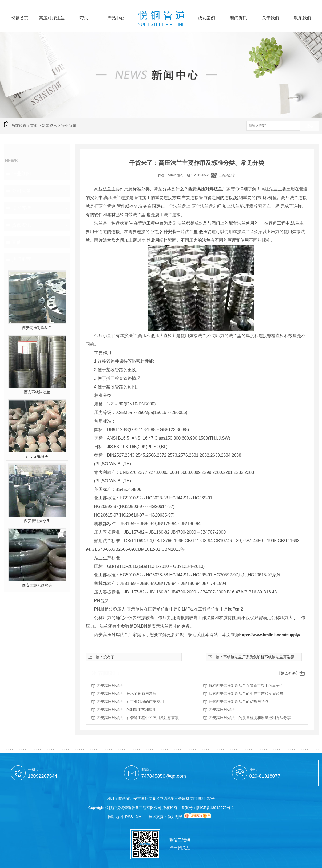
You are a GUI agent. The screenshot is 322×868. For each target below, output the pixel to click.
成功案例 (206, 18)
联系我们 (303, 18)
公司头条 (21, 191)
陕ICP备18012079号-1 (215, 808)
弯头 (84, 18)
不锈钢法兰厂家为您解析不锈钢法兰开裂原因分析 (264, 657)
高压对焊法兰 (52, 18)
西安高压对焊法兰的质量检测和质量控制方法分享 (250, 718)
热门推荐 (21, 259)
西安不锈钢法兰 (37, 392)
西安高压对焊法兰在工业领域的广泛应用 (130, 702)
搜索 (309, 126)
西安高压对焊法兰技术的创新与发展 (126, 694)
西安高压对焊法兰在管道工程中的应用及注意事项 (138, 718)
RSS (130, 817)
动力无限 (175, 817)
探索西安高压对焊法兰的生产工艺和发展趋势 (246, 694)
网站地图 (116, 817)
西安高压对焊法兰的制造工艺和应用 (126, 710)
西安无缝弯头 (37, 456)
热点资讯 (21, 225)
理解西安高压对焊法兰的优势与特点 (238, 702)
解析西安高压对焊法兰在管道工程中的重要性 (246, 686)
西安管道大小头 (37, 521)
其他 (17, 242)
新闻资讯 (238, 18)
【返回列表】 (288, 673)
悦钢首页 (20, 18)
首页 (34, 126)
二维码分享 (227, 175)
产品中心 (116, 18)
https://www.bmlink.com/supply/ (270, 635)
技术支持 (21, 208)
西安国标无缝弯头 (37, 585)
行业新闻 (69, 126)
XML (140, 817)
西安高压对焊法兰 (37, 328)
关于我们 (271, 18)
